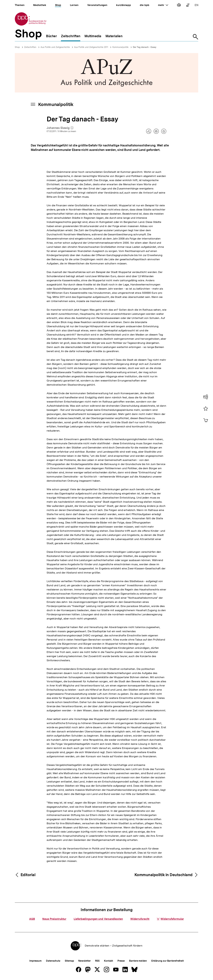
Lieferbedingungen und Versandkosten (98, 919)
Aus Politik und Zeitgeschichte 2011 (91, 47)
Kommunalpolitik (120, 47)
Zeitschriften (30, 47)
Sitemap (69, 961)
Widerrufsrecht (140, 919)
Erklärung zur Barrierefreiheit (168, 961)
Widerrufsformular (170, 919)
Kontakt (108, 961)
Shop (17, 47)
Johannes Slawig (60, 128)
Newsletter (84, 961)
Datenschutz (53, 961)
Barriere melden (138, 961)
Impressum (35, 961)
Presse (121, 961)
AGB (32, 919)
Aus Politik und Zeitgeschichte (55, 47)
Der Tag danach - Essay (145, 47)
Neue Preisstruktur (54, 919)
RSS (97, 961)
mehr (163, 5)
